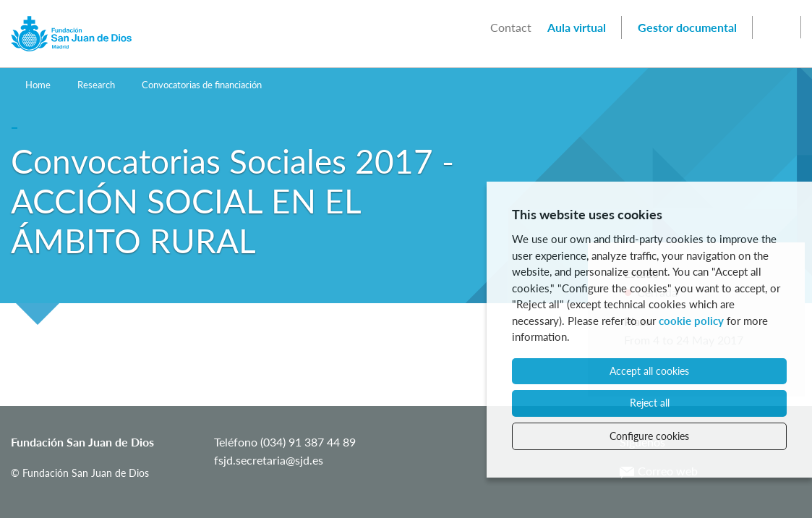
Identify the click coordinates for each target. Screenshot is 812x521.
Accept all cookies (649, 371)
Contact (511, 27)
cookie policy (691, 321)
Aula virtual (577, 27)
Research (96, 85)
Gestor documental (687, 27)
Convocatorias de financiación (202, 85)
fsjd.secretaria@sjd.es (269, 460)
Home (38, 85)
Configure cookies (649, 436)
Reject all (650, 403)
